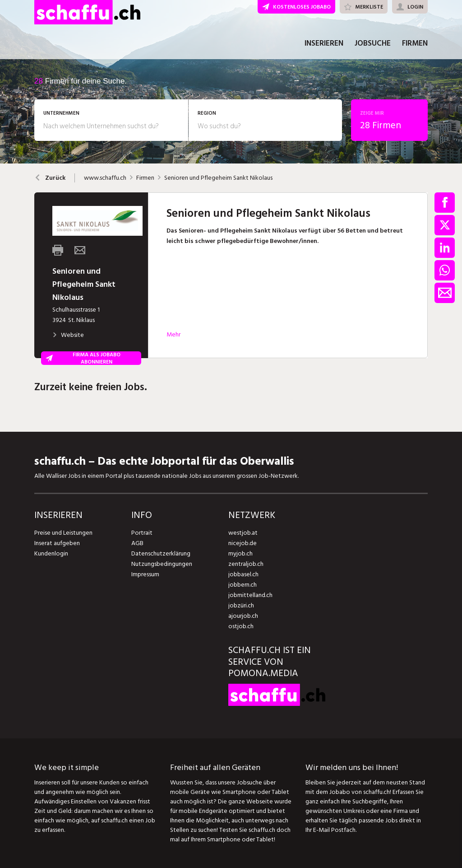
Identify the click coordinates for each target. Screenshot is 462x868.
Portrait (142, 533)
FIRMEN (415, 44)
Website (68, 335)
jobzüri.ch (241, 605)
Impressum (145, 574)
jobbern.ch (243, 585)
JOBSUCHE (373, 44)
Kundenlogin (51, 553)
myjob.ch (240, 553)
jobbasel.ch (243, 574)
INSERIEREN (324, 44)
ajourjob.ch (243, 616)
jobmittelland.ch (250, 595)
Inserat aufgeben (57, 543)
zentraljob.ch (246, 564)
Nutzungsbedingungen (162, 564)
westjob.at (243, 533)
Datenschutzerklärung (161, 553)
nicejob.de (243, 543)
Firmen (145, 178)
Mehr (173, 334)
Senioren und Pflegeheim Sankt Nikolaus (218, 178)
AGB (137, 543)
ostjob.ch (241, 626)
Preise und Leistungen (63, 533)
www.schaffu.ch (105, 178)
